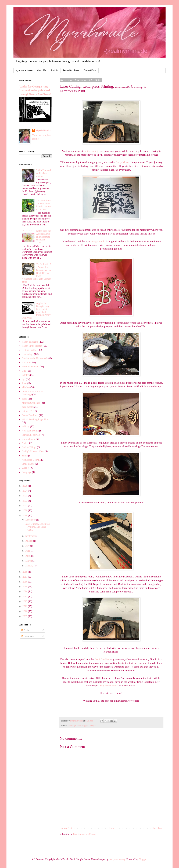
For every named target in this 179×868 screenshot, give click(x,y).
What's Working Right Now (35, 420)
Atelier (25, 443)
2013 (25, 597)
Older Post (157, 828)
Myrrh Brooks (43, 131)
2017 (25, 577)
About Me (42, 70)
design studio (98, 241)
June (28, 551)
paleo (24, 399)
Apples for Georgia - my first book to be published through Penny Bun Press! (35, 91)
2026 (25, 486)
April (28, 556)
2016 (25, 582)
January (29, 566)
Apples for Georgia (31, 460)
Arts (24, 383)
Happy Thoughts (89, 726)
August (29, 541)
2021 (25, 506)
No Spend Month (30, 431)
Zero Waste (27, 407)
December (31, 520)
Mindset (26, 387)
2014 (25, 592)
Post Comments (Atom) (85, 834)
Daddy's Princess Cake (33, 451)
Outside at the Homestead (34, 358)
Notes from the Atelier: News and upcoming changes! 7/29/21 (44, 237)
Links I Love (28, 464)
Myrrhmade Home (24, 70)
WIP (24, 371)
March (29, 561)
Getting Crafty (74, 726)
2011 (25, 606)
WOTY (26, 468)
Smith (25, 456)
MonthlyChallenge (31, 403)
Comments (27, 636)
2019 (25, 516)
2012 (25, 601)
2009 (25, 616)
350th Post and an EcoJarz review (43, 173)
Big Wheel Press (109, 685)
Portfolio (54, 70)
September (31, 536)
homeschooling (29, 439)
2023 (25, 496)
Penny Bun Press (71, 70)
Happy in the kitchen (32, 346)
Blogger (142, 859)
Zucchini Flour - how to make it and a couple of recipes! (44, 205)
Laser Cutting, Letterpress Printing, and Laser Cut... (38, 527)
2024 (25, 491)
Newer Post (66, 828)
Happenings (28, 354)
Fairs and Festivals (31, 435)
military (26, 426)
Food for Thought (31, 367)
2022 (25, 501)
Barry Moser (122, 162)
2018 (25, 572)
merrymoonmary (117, 859)
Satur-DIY (27, 411)
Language (27, 472)
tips (24, 379)
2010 (25, 611)
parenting (26, 363)
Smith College (91, 151)
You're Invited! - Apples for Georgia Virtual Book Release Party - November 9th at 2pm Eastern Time (37, 273)
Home (112, 828)
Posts (25, 630)
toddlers (26, 375)
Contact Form (90, 70)
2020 (25, 510)
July (28, 546)
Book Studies (102, 659)
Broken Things (29, 447)
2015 (25, 587)
